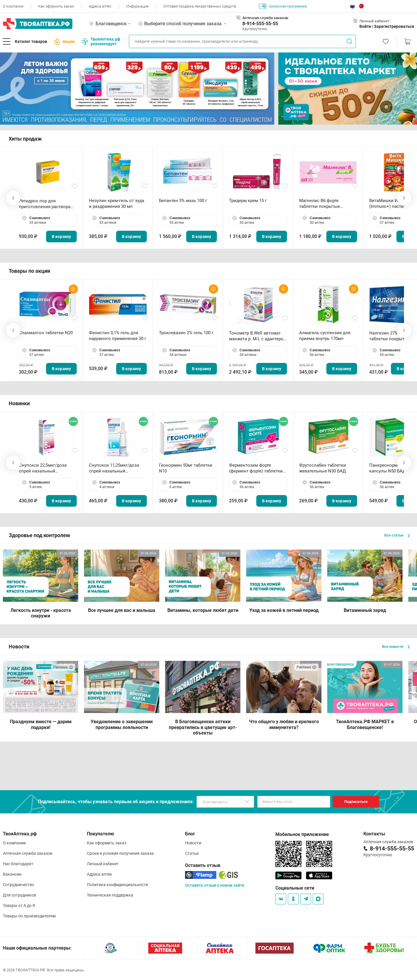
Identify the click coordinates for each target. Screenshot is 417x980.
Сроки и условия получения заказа (120, 853)
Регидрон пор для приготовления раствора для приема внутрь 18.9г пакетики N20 (45, 204)
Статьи (192, 853)
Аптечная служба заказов (28, 853)
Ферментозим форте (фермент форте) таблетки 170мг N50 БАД (256, 468)
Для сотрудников (20, 895)
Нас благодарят (18, 864)
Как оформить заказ (56, 6)
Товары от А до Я (19, 906)
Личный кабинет (103, 864)
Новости (193, 843)
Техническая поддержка (110, 895)
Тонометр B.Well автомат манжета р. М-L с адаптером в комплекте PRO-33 (258, 336)
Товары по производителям (29, 916)
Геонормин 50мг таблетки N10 (186, 468)
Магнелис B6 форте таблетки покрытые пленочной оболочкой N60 (327, 204)
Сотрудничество (19, 885)
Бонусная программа (283, 6)
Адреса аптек (100, 6)
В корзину (61, 237)
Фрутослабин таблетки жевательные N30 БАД (323, 468)
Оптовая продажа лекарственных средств (200, 6)
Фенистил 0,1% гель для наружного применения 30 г (118, 336)
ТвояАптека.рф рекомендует (101, 41)
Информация (137, 6)
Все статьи (397, 535)
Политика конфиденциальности (117, 885)
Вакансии (12, 874)
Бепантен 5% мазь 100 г (183, 201)
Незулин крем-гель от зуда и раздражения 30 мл (117, 203)
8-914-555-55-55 (260, 24)
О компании (13, 6)
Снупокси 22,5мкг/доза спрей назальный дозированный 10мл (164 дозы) (45, 468)
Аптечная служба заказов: (266, 18)
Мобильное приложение (302, 834)
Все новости (396, 647)
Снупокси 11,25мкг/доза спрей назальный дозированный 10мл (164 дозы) (115, 468)
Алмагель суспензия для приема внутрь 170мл (325, 336)
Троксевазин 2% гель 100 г (186, 333)
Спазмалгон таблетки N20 (46, 333)
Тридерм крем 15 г (248, 201)
